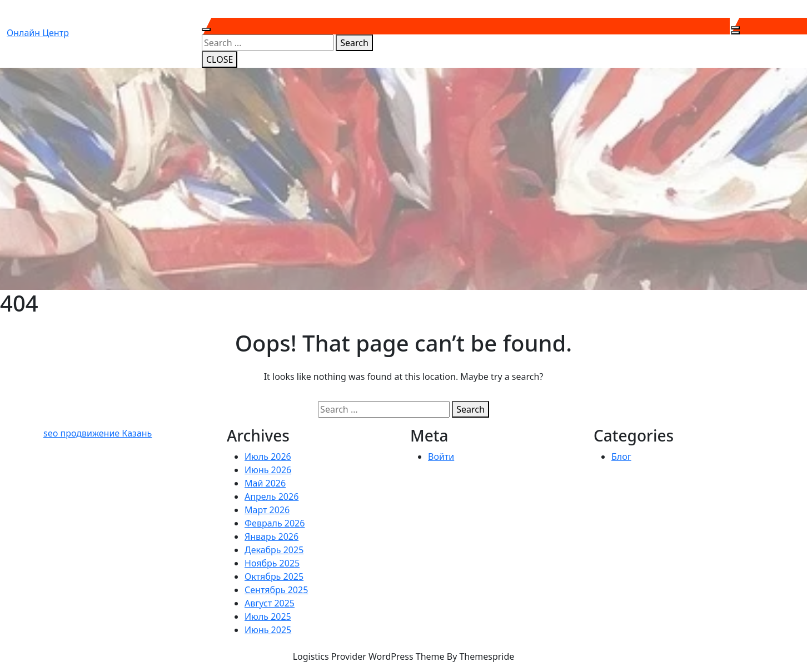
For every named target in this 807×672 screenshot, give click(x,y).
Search (354, 43)
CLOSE (220, 59)
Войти (441, 457)
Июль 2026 (268, 457)
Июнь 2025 (268, 630)
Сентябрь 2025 (276, 590)
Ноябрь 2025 (272, 563)
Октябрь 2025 (274, 576)
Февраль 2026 (275, 523)
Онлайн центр (38, 33)
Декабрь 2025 (274, 550)
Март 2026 (267, 510)
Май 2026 (265, 483)
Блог (621, 457)
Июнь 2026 (268, 470)
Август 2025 (270, 603)
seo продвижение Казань (98, 433)
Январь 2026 (272, 536)
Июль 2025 (268, 616)
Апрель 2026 (272, 497)
